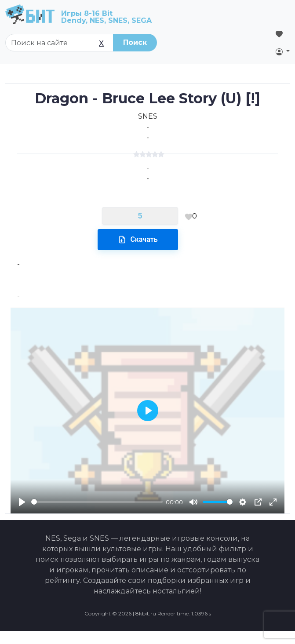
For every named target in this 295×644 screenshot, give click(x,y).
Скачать (138, 240)
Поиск (135, 42)
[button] (283, 51)
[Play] (22, 502)
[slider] (97, 502)
